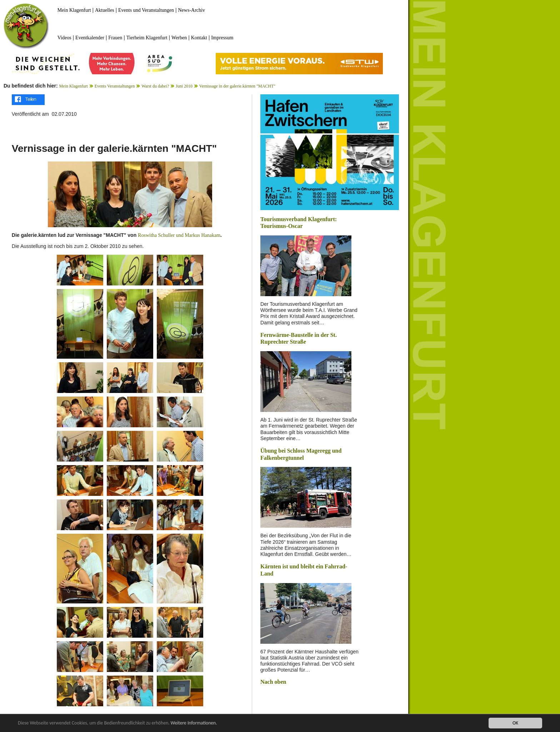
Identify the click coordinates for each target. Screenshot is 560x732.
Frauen (115, 38)
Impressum (222, 38)
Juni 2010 (184, 86)
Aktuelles (105, 10)
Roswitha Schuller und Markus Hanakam (179, 235)
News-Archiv (192, 10)
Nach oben (273, 682)
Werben (179, 38)
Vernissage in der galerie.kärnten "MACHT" (237, 86)
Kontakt (199, 38)
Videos (64, 38)
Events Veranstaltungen (115, 86)
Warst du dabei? (155, 86)
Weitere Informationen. (194, 723)
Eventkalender (90, 38)
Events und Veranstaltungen (146, 10)
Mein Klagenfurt (74, 10)
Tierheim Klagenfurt (147, 38)
